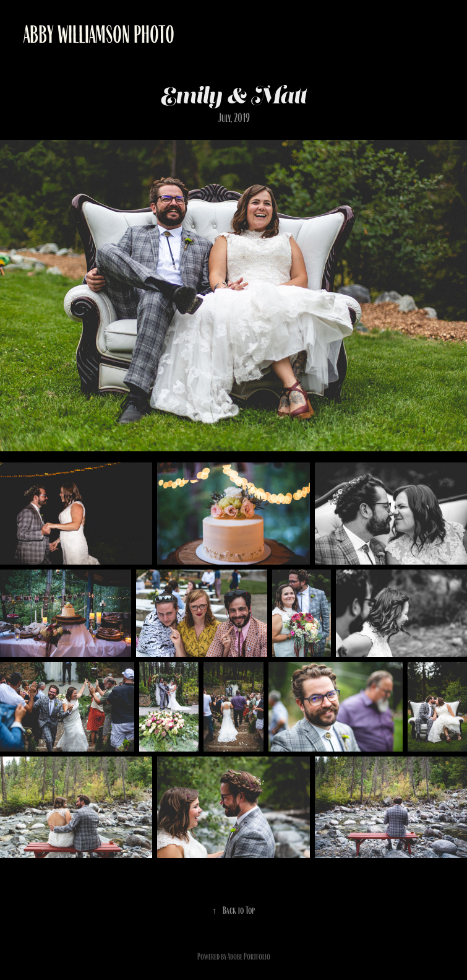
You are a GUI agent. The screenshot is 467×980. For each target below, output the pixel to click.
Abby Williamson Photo (99, 34)
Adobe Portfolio (249, 956)
